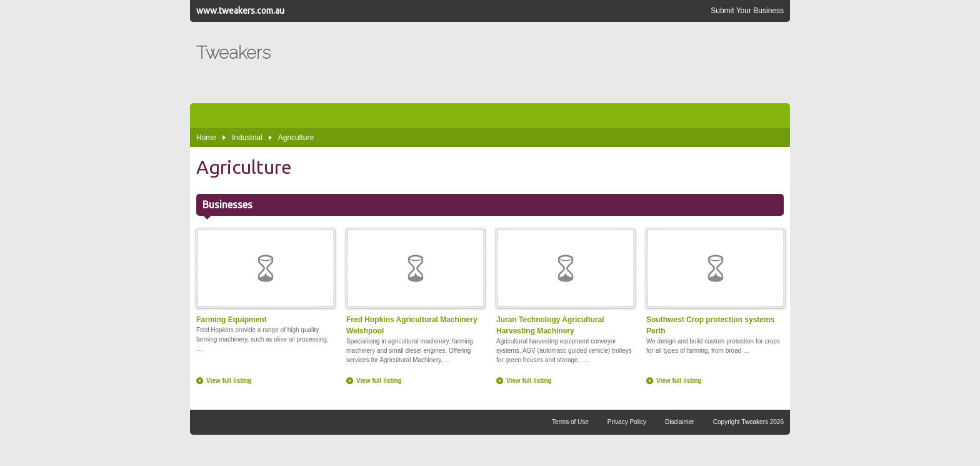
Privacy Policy (627, 422)
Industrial (247, 138)
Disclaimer (680, 422)
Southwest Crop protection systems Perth (715, 282)
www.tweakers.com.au (240, 11)
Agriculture (296, 138)
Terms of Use (570, 422)
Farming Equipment (265, 276)
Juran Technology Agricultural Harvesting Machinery (565, 282)
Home (206, 138)
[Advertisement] (556, 63)
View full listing (229, 381)
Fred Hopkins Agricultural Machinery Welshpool (415, 282)
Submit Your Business (747, 11)
